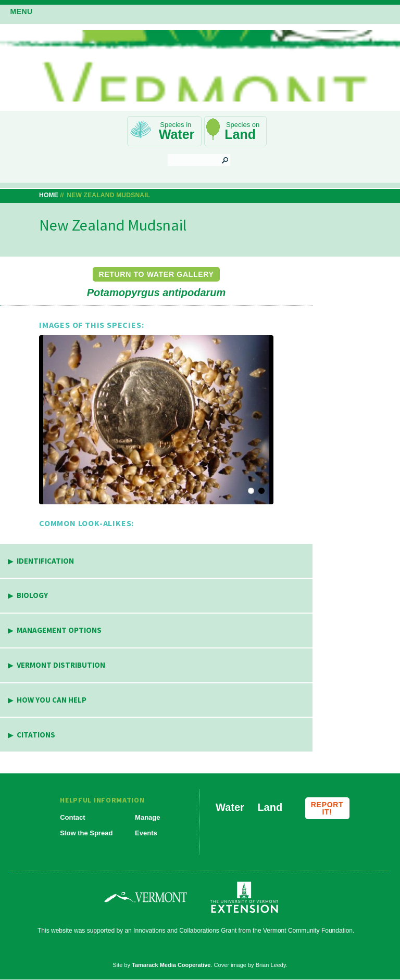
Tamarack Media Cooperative (171, 965)
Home (49, 195)
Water (177, 134)
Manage (147, 817)
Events (146, 833)
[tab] (156, 561)
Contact (72, 817)
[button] (156, 420)
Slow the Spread (86, 833)
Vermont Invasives (200, 66)
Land (240, 134)
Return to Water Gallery (156, 274)
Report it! (327, 808)
